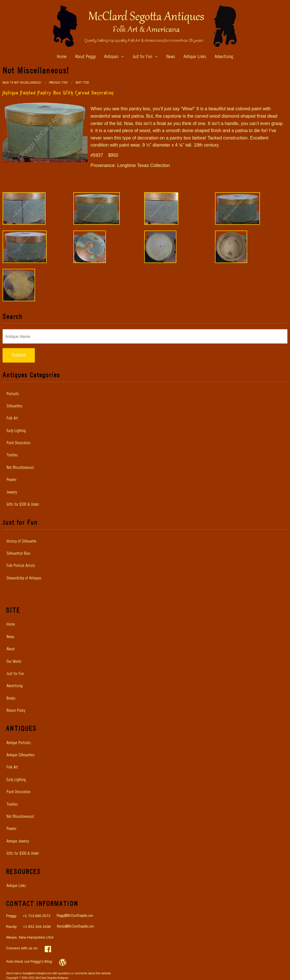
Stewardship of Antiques (24, 578)
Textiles (12, 455)
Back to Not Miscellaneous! (22, 83)
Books (11, 699)
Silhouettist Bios (19, 554)
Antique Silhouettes (21, 755)
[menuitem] (145, 394)
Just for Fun (142, 57)
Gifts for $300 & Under (23, 505)
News (171, 57)
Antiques (111, 57)
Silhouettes (15, 406)
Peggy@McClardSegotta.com (75, 916)
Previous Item (58, 83)
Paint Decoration (18, 443)
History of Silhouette (21, 541)
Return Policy (16, 711)
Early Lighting (16, 431)
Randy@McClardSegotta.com (75, 927)
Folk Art (12, 418)
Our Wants (14, 662)
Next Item (82, 83)
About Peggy (85, 57)
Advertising (224, 57)
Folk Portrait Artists (21, 566)
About (11, 649)
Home (62, 57)
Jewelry (12, 492)
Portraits (13, 394)
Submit (19, 355)
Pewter (11, 480)
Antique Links (195, 57)
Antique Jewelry (18, 841)
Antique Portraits (19, 743)
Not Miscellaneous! (20, 468)
